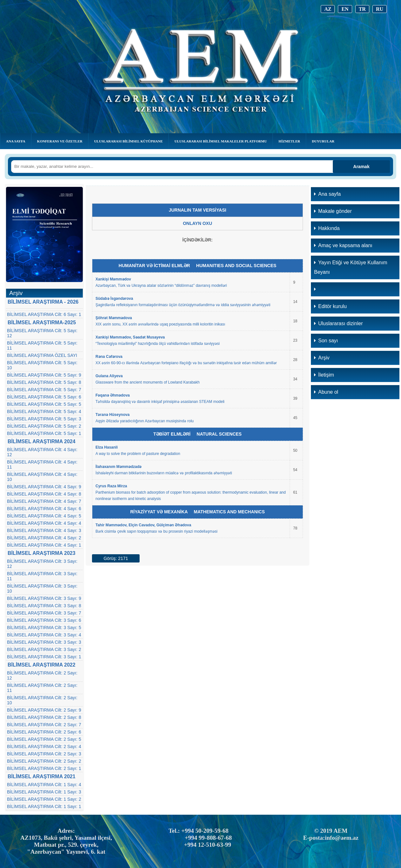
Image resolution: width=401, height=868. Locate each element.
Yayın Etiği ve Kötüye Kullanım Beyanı (351, 267)
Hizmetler (289, 141)
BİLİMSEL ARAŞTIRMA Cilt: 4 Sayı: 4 (44, 523)
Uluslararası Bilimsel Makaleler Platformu (221, 141)
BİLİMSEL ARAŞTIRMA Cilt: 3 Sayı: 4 (44, 635)
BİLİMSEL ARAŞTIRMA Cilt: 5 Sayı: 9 (44, 375)
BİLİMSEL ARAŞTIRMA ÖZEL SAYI (42, 355)
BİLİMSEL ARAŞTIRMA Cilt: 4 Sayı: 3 (44, 530)
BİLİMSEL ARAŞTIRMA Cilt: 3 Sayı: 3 (44, 642)
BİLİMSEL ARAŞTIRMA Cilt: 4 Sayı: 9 (44, 487)
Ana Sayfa (16, 141)
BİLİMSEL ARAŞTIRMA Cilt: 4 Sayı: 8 (44, 494)
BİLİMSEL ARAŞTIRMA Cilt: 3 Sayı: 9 (44, 598)
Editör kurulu (330, 306)
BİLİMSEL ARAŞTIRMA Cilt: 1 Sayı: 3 (44, 792)
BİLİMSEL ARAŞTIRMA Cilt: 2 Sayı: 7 (44, 725)
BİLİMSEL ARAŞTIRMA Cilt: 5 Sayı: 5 (44, 404)
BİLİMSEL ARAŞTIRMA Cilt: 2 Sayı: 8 (44, 717)
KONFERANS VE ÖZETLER (60, 141)
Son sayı (326, 341)
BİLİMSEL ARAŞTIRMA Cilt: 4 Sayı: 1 (44, 545)
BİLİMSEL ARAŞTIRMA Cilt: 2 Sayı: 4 (44, 746)
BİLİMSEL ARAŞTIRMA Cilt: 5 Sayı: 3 (44, 419)
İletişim (324, 375)
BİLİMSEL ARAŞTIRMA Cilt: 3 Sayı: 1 (44, 657)
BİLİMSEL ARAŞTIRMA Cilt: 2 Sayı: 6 (44, 732)
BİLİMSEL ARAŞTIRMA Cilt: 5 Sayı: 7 (44, 390)
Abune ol (326, 392)
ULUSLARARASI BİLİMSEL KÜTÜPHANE (128, 141)
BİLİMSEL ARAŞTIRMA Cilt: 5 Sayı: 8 (44, 382)
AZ (328, 9)
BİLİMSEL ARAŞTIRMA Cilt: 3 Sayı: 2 (44, 649)
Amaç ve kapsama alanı (343, 245)
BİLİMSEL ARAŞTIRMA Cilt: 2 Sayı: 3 (44, 754)
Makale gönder (333, 211)
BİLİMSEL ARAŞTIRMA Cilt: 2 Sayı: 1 (44, 768)
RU (380, 9)
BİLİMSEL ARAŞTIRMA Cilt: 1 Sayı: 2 (44, 799)
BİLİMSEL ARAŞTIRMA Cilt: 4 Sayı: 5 (44, 516)
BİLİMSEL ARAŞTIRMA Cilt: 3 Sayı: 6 (44, 620)
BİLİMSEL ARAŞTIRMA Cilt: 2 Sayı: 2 (44, 761)
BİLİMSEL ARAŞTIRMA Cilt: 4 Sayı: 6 (44, 509)
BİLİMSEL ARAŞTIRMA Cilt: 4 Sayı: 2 (44, 538)
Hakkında (327, 228)
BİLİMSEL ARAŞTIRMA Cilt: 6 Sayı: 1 (44, 314)
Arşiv (322, 358)
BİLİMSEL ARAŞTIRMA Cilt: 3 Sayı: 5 (44, 628)
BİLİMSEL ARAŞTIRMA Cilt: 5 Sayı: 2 (44, 426)
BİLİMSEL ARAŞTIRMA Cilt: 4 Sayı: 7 (44, 501)
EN (345, 9)
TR (362, 9)
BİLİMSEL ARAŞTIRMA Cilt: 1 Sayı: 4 (44, 785)
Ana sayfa (327, 194)
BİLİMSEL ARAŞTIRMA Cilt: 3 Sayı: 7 (44, 613)
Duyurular (323, 141)
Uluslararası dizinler (339, 323)
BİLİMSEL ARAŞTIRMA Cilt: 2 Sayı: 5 (44, 739)
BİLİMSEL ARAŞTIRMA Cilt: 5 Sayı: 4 (44, 411)
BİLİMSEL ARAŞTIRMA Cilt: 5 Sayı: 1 (44, 433)
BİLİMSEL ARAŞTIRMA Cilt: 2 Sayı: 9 (44, 710)
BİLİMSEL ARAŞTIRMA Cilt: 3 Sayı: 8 (44, 606)
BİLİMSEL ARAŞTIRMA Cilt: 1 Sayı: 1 (44, 806)
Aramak (361, 167)
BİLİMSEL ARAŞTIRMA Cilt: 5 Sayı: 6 (44, 397)
